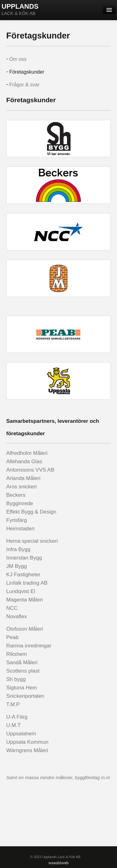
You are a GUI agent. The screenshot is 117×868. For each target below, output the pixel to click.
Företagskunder (27, 72)
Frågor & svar (24, 85)
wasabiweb (58, 863)
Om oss (18, 59)
